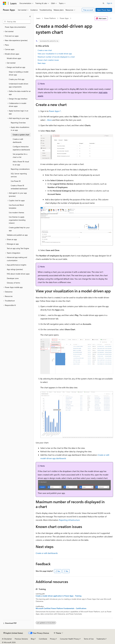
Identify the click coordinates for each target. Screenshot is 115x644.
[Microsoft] (5, 3)
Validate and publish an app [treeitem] (17, 235)
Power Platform (50, 18)
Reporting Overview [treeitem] (18, 123)
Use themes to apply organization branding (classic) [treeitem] (17, 220)
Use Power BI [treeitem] (16, 181)
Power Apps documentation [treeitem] (15, 27)
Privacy (53, 639)
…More (49, 120)
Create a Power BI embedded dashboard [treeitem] (19, 187)
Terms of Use (89, 639)
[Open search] (103, 3)
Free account (88, 10)
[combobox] (17, 22)
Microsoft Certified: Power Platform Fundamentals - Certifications (61, 608)
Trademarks (101, 639)
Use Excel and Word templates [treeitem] (16, 207)
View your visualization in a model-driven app (55, 54)
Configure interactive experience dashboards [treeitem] (21, 148)
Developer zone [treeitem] (13, 278)
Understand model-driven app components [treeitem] (19, 85)
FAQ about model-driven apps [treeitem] (18, 274)
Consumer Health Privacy (70, 639)
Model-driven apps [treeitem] (14, 58)
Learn (38, 18)
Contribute (43, 639)
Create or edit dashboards (47, 553)
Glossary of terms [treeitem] (13, 283)
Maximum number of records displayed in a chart (56, 57)
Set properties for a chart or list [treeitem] (20, 156)
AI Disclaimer (7, 639)
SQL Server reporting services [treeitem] (19, 175)
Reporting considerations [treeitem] (20, 169)
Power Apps (64, 18)
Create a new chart (45, 50)
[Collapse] (30, 16)
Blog (32, 639)
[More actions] (111, 18)
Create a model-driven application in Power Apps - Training (59, 596)
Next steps (42, 63)
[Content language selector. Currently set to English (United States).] (13, 633)
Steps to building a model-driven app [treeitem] (19, 73)
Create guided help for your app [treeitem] (19, 229)
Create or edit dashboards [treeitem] (18, 141)
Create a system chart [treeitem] (21, 135)
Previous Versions (21, 639)
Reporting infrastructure (69, 520)
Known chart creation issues (48, 60)
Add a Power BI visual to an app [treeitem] (21, 163)
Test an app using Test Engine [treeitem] (18, 248)
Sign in (109, 3)
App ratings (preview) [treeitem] (15, 269)
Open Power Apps (104, 10)
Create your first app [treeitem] (17, 79)
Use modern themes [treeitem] (16, 212)
